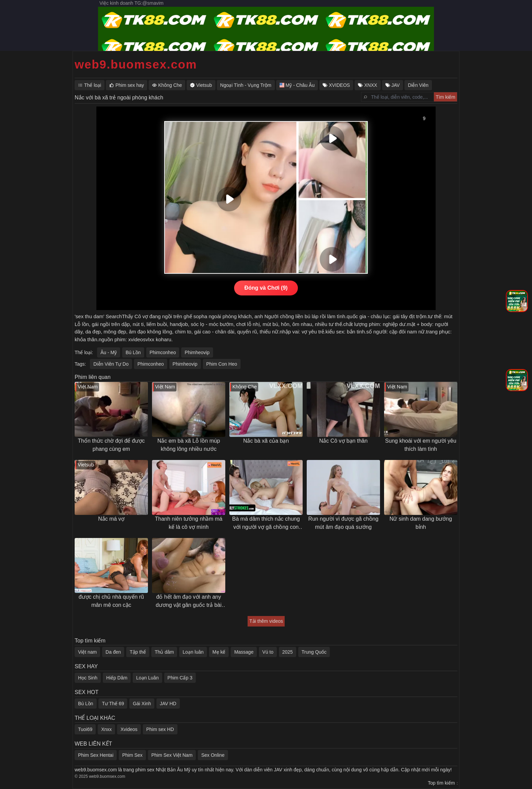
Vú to (268, 652)
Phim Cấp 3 (180, 678)
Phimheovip (197, 352)
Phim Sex (132, 755)
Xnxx (106, 729)
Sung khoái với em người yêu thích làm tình (421, 445)
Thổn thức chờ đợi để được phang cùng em (111, 445)
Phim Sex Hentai (96, 755)
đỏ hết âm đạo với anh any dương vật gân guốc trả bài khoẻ (189, 602)
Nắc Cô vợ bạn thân (344, 441)
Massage (244, 652)
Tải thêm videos (266, 621)
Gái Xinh (142, 704)
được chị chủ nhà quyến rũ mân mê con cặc (111, 601)
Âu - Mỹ (109, 352)
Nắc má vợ (111, 519)
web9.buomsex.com (136, 64)
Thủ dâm (164, 652)
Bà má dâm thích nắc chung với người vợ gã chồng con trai (266, 524)
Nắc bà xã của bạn (266, 441)
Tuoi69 (85, 729)
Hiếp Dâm (117, 678)
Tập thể (138, 652)
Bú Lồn (133, 352)
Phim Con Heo (222, 364)
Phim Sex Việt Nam (172, 755)
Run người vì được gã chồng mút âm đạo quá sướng (344, 523)
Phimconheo (163, 352)
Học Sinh (88, 678)
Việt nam (87, 652)
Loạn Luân (147, 678)
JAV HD (168, 704)
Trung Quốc (314, 652)
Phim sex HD (160, 729)
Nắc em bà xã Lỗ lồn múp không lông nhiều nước (189, 445)
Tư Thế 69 (113, 704)
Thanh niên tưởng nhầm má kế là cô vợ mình (189, 523)
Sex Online (213, 755)
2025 (288, 652)
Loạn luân (193, 652)
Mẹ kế (219, 652)
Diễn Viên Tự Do (111, 364)
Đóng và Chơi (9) (266, 288)
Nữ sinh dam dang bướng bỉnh (421, 523)
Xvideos (129, 729)
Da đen (113, 652)
